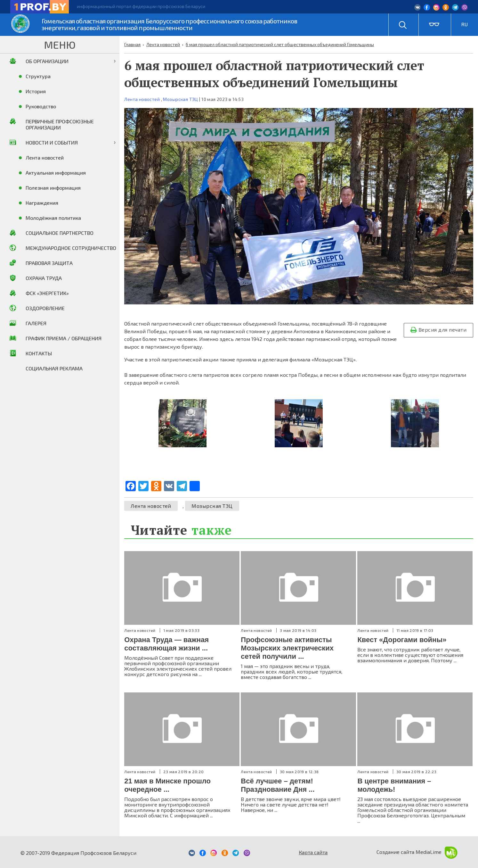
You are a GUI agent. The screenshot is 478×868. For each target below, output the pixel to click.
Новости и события (52, 142)
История (36, 91)
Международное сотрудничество (71, 248)
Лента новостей (142, 99)
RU (465, 24)
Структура (38, 76)
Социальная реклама (54, 368)
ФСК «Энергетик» (47, 293)
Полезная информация (53, 188)
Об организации (47, 61)
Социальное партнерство (60, 233)
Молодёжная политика (53, 218)
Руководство (41, 106)
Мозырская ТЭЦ (180, 99)
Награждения (42, 203)
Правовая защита (49, 263)
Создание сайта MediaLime (417, 852)
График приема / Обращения (64, 338)
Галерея (36, 323)
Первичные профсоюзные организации (60, 124)
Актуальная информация (56, 173)
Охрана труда (44, 278)
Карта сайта (313, 852)
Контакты (39, 353)
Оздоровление (45, 308)
